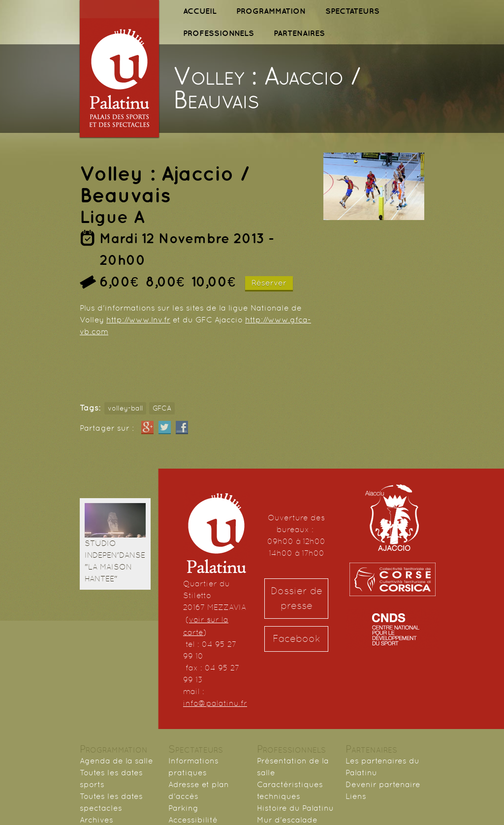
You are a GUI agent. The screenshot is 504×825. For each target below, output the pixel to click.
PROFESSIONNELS (219, 33)
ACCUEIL (200, 11)
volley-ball (125, 408)
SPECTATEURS (352, 11)
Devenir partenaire (383, 784)
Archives (96, 820)
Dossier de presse (297, 598)
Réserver (269, 283)
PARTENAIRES (299, 33)
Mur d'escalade (287, 820)
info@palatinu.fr (215, 703)
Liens (356, 796)
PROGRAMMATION (271, 11)
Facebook (297, 639)
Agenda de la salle (116, 761)
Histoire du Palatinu (295, 808)
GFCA (162, 408)
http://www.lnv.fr (138, 320)
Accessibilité (193, 820)
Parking (183, 808)
